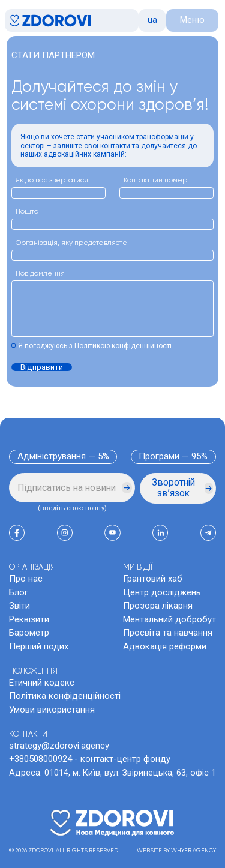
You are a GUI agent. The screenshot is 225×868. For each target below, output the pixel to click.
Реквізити (29, 619)
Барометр (29, 633)
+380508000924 (40, 759)
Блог (19, 592)
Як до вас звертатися (52, 181)
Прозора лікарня (158, 606)
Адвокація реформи (165, 646)
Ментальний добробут (169, 619)
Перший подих (39, 646)
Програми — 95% (173, 456)
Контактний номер (155, 181)
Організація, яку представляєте (71, 243)
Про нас (26, 579)
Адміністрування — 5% (63, 456)
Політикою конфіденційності (123, 346)
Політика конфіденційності (65, 696)
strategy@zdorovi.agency (59, 746)
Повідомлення (40, 274)
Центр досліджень (162, 592)
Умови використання (52, 710)
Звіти (19, 606)
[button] (152, 20)
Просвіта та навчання (168, 633)
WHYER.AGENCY (193, 851)
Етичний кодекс (42, 683)
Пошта (27, 212)
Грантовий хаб (153, 579)
